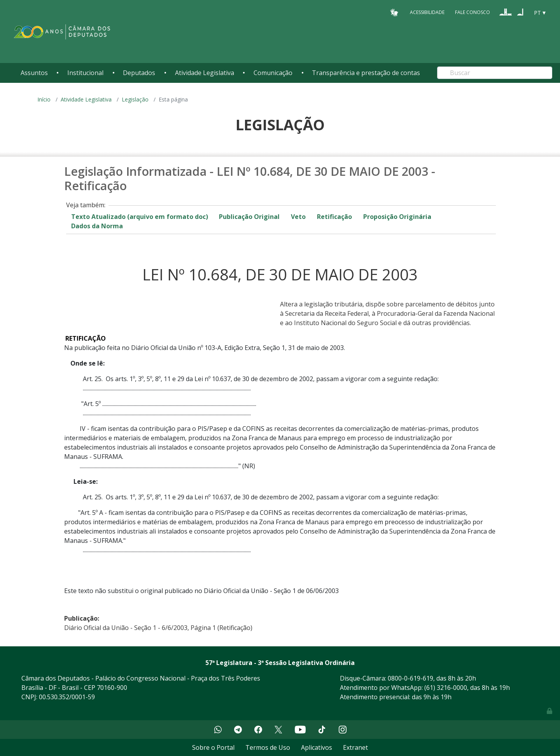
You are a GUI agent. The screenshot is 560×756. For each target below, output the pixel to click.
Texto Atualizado (140, 217)
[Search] (495, 73)
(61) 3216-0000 (446, 688)
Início (44, 99)
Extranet (355, 747)
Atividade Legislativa (205, 73)
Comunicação (273, 73)
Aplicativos (317, 747)
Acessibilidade (427, 12)
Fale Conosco (472, 12)
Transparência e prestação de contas (366, 73)
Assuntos (34, 73)
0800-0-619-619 (410, 678)
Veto (298, 217)
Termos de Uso (268, 747)
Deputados (139, 73)
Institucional (85, 73)
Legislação (135, 99)
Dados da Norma (97, 226)
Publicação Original (249, 217)
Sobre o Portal (213, 747)
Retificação (334, 217)
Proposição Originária (397, 217)
